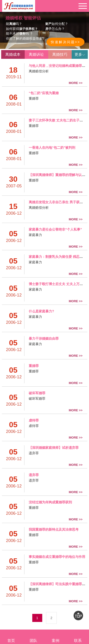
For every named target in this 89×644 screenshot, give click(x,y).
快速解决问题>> (66, 42)
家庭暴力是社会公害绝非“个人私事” (55, 229)
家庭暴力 (35, 235)
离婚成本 (13, 54)
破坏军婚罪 (37, 393)
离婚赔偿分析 (39, 71)
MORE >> (76, 83)
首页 (11, 637)
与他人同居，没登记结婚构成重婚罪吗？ (59, 66)
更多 (80, 54)
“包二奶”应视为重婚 (44, 93)
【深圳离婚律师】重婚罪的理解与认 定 (57, 175)
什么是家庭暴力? (41, 311)
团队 (33, 637)
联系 (78, 637)
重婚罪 (34, 98)
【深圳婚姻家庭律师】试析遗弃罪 (54, 448)
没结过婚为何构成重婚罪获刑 (50, 502)
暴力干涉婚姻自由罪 (44, 338)
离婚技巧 (60, 54)
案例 (56, 637)
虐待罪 (34, 420)
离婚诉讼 (36, 54)
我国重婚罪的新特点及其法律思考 (54, 529)
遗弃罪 (34, 453)
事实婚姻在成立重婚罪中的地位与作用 (57, 557)
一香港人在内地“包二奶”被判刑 (52, 148)
